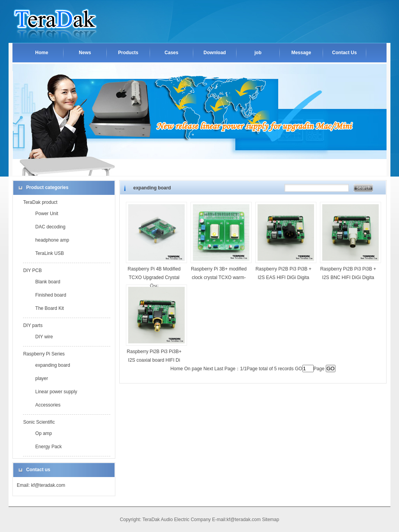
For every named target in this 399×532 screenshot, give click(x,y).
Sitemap (270, 520)
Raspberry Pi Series (44, 354)
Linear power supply (56, 392)
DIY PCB (32, 270)
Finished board (51, 295)
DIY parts (33, 325)
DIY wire (44, 337)
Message (301, 53)
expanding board (53, 365)
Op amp (44, 433)
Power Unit (47, 214)
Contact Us (344, 53)
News (85, 53)
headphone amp (52, 240)
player (42, 378)
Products (128, 53)
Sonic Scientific (39, 422)
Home (41, 53)
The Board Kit (50, 308)
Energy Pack (49, 447)
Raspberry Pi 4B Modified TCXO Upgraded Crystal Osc (154, 277)
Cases (171, 53)
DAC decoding (50, 227)
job (258, 53)
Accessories (48, 405)
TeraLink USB (50, 253)
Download (215, 53)
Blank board (48, 282)
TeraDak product (40, 202)
